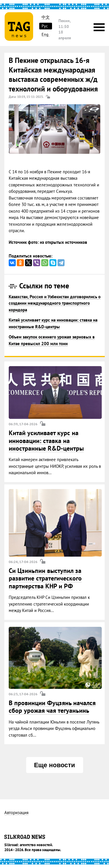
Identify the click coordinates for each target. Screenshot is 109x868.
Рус (45, 26)
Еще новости (54, 765)
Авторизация (16, 813)
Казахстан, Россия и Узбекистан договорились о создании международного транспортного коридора (55, 303)
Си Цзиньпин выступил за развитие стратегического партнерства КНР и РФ (45, 578)
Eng (45, 35)
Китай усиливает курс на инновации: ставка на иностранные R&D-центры (46, 441)
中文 (46, 17)
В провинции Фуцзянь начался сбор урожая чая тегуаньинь (52, 707)
